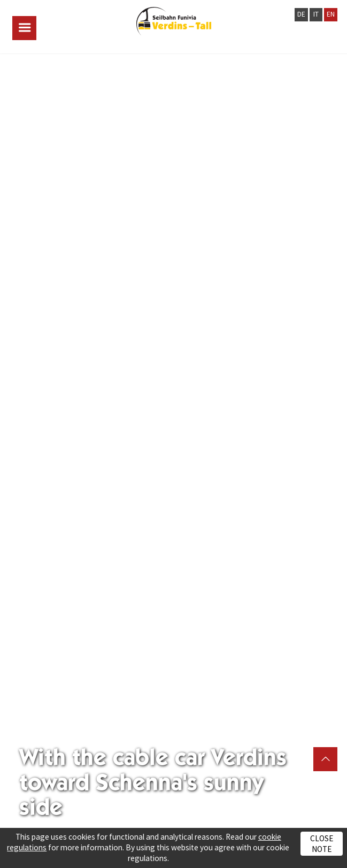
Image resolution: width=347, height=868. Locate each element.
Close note (322, 843)
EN (331, 14)
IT (316, 14)
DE (301, 14)
